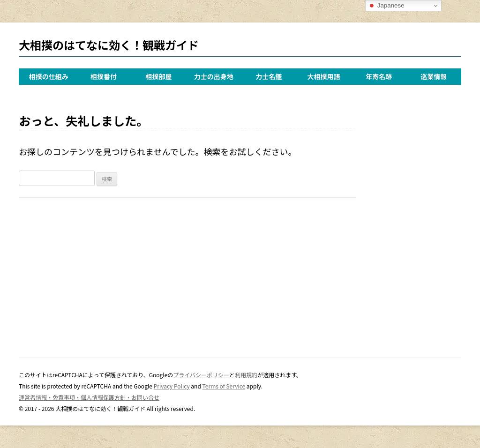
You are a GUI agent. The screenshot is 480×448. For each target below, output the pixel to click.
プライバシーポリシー (201, 375)
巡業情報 (434, 76)
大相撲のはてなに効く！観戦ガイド (109, 45)
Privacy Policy (172, 386)
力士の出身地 (214, 76)
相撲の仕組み (49, 76)
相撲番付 (104, 76)
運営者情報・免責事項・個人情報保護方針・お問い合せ (89, 397)
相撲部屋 (158, 76)
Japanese (386, 6)
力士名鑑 (269, 76)
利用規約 (246, 375)
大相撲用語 (324, 76)
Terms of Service (224, 386)
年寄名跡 (379, 76)
